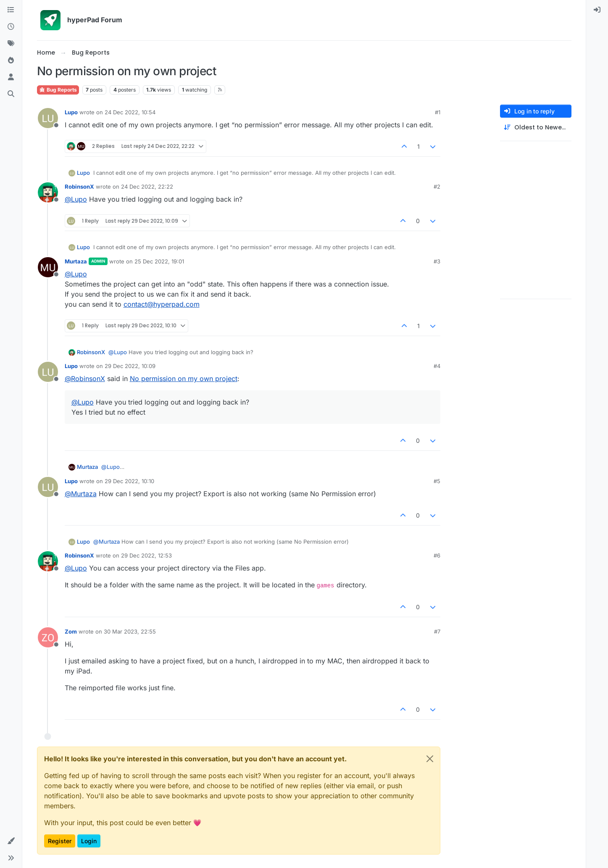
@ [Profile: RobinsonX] (85, 379)
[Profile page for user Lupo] (48, 118)
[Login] (597, 10)
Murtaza (76, 261)
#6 (437, 555)
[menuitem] (597, 10)
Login (89, 841)
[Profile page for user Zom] (48, 637)
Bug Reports (58, 90)
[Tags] (11, 44)
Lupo (71, 112)
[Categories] (11, 10)
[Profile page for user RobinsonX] (48, 192)
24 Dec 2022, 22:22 (147, 187)
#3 (437, 261)
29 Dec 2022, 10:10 (129, 481)
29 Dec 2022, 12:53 (146, 555)
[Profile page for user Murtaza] (48, 267)
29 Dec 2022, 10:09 (130, 366)
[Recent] (11, 27)
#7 (437, 631)
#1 (438, 112)
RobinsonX (79, 187)
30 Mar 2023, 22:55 (130, 631)
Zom (71, 631)
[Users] (11, 77)
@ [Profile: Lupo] (76, 199)
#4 (437, 366)
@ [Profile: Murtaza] (81, 494)
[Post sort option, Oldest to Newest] (536, 128)
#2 (437, 187)
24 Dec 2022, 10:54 (130, 112)
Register (60, 841)
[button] (11, 841)
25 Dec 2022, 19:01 (159, 261)
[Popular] (11, 60)
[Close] (430, 759)
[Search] (11, 94)
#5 (437, 481)
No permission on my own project (184, 379)
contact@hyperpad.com (162, 304)
